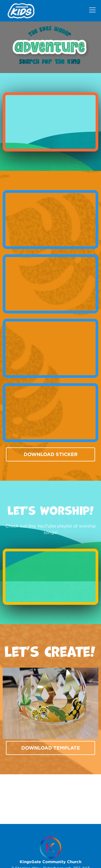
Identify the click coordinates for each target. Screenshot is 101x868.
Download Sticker (51, 454)
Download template (51, 748)
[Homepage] (50, 848)
